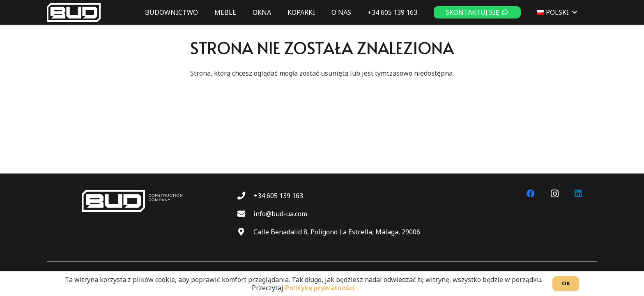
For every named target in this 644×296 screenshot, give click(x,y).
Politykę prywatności (320, 288)
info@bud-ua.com (280, 214)
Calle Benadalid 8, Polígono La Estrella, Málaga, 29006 (337, 232)
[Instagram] (554, 194)
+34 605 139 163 (278, 196)
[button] (573, 12)
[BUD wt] (74, 13)
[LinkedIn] (578, 194)
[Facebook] (531, 194)
